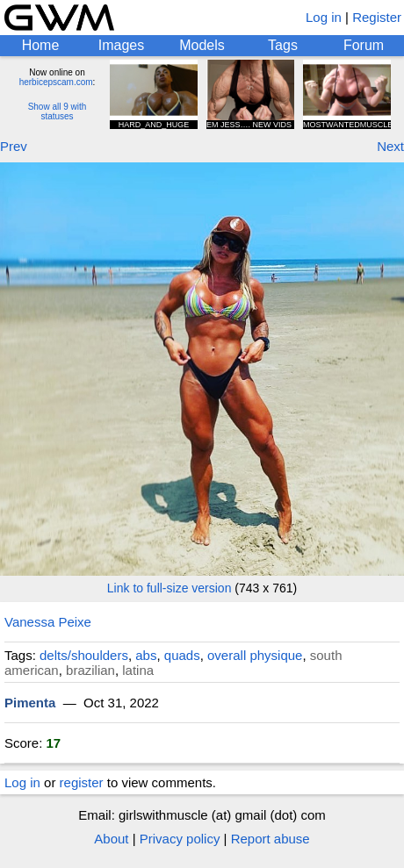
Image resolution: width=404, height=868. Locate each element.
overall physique (255, 655)
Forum (364, 45)
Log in (324, 17)
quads (182, 655)
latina (138, 670)
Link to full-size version (170, 588)
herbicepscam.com (56, 82)
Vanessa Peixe (48, 622)
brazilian (90, 670)
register (82, 782)
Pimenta (30, 703)
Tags (283, 45)
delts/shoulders (84, 655)
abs (146, 655)
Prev (14, 146)
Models (202, 45)
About (111, 839)
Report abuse (271, 839)
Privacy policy (180, 839)
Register (377, 17)
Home (41, 45)
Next (390, 146)
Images (121, 45)
